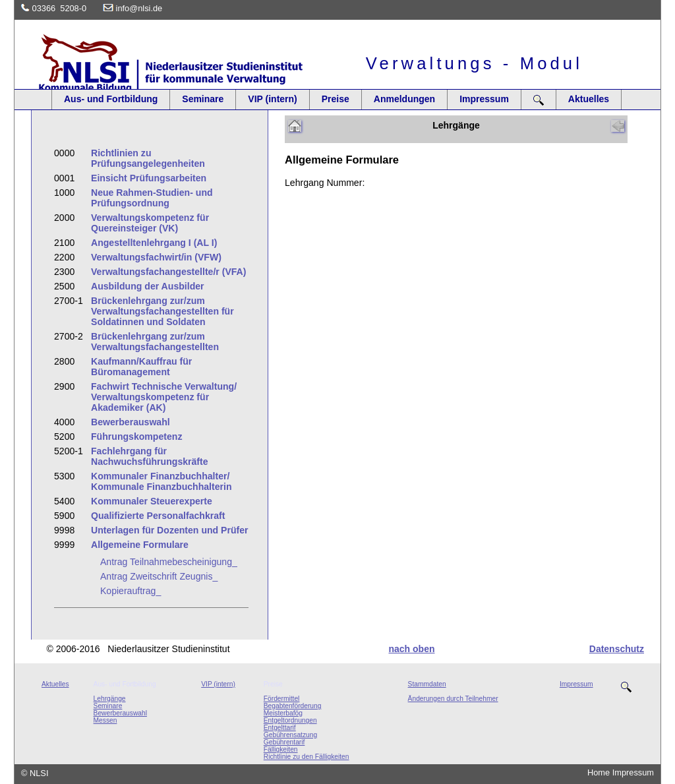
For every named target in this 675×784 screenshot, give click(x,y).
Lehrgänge (110, 699)
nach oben (411, 649)
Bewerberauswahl (120, 713)
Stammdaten (427, 684)
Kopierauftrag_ (131, 591)
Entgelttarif (280, 728)
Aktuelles (589, 99)
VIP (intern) (272, 99)
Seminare (203, 99)
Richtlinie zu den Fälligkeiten (307, 757)
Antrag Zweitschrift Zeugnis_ (159, 576)
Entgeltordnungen (290, 720)
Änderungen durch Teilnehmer (453, 699)
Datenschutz (617, 649)
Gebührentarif (284, 742)
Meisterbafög (283, 713)
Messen (105, 720)
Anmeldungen (404, 99)
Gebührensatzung (290, 735)
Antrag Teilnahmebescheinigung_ (169, 562)
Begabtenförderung (293, 706)
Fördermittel (282, 699)
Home (599, 772)
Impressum (484, 99)
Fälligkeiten (281, 749)
